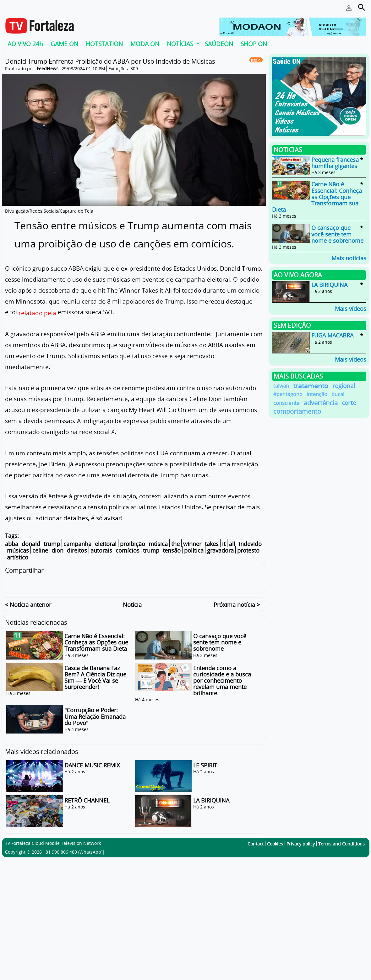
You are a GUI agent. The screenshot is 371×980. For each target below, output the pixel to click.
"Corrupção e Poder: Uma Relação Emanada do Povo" (95, 716)
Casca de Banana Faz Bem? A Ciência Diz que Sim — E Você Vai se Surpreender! (95, 677)
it (224, 544)
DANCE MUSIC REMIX (92, 764)
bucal (338, 394)
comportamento (297, 411)
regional (344, 386)
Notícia (132, 604)
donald (31, 544)
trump (52, 544)
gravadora (220, 551)
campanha (77, 544)
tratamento (311, 386)
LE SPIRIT (205, 764)
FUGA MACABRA (332, 336)
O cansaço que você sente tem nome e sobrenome (220, 641)
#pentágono (288, 394)
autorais (101, 551)
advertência (321, 403)
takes (212, 544)
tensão (172, 551)
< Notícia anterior (28, 604)
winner (192, 544)
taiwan (281, 386)
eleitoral (106, 544)
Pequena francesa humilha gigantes (335, 163)
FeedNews (48, 69)
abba (12, 544)
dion (57, 551)
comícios (128, 551)
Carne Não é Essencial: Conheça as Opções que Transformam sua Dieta (96, 641)
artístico (18, 557)
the (175, 544)
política (194, 551)
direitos (77, 551)
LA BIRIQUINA (211, 799)
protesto (248, 551)
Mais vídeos (351, 308)
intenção (317, 394)
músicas (18, 551)
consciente (286, 403)
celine (40, 551)
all (232, 544)
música (158, 544)
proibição (133, 544)
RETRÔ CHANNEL (87, 799)
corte (349, 403)
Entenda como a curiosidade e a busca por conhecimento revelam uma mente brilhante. (222, 680)
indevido (250, 544)
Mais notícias (349, 258)
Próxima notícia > (237, 604)
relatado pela (37, 313)
